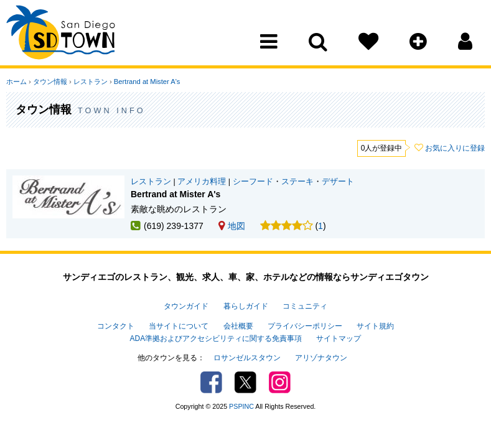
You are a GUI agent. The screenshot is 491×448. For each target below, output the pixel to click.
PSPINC (241, 406)
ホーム (16, 82)
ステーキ (297, 182)
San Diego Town (61, 34)
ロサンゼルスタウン (247, 358)
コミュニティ (305, 306)
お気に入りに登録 (455, 148)
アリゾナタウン (321, 358)
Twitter (245, 382)
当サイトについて (179, 326)
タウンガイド (186, 306)
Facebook (211, 382)
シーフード (253, 182)
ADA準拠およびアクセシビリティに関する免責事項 (216, 338)
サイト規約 (375, 326)
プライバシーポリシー (305, 326)
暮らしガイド (246, 306)
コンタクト (116, 326)
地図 (232, 226)
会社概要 (238, 326)
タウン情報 (50, 82)
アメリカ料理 (202, 182)
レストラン (91, 82)
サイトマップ (339, 338)
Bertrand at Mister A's (147, 82)
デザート (338, 182)
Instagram (280, 382)
